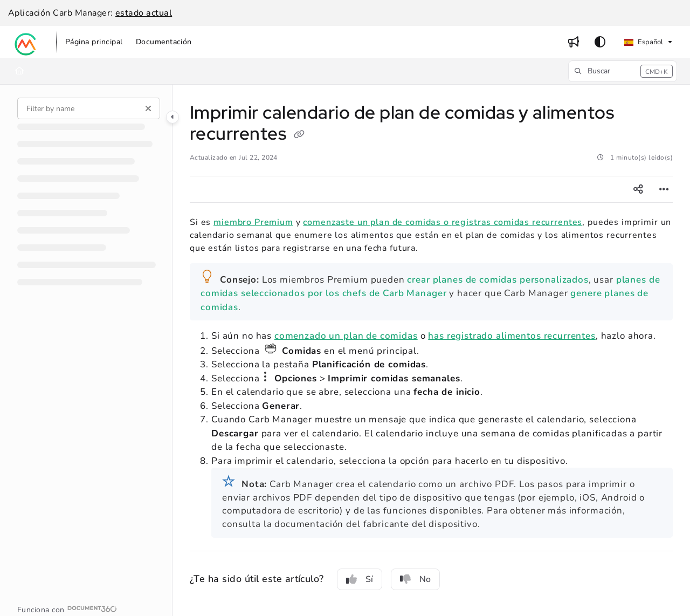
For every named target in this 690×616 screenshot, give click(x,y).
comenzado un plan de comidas (346, 336)
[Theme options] (600, 42)
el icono (265, 377)
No (415, 579)
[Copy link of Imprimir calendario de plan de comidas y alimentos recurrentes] (299, 135)
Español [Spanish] (644, 42)
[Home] (19, 71)
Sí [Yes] (360, 579)
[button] (26, 42)
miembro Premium (253, 222)
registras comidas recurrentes (517, 222)
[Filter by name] (89, 108)
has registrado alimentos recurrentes (512, 336)
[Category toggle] (172, 117)
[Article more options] (664, 189)
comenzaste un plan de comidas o (377, 222)
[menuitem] (94, 42)
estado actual (144, 13)
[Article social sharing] (638, 189)
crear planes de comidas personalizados (498, 280)
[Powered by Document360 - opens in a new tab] (67, 609)
